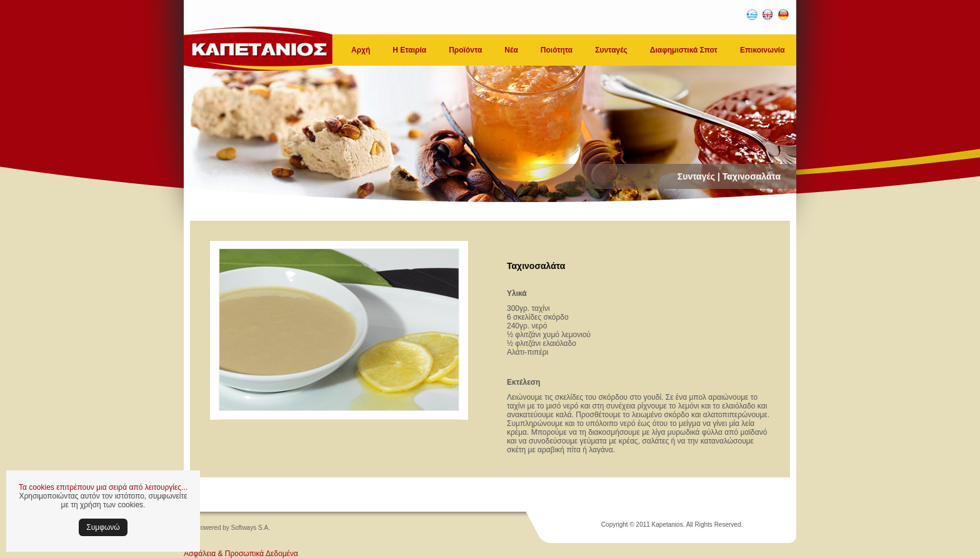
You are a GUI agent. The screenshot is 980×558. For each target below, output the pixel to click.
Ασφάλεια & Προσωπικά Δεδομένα (241, 554)
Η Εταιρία (409, 50)
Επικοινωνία (762, 50)
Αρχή (361, 50)
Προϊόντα (465, 50)
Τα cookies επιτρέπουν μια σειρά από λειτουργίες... (103, 487)
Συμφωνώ (103, 527)
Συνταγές (611, 50)
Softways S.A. (251, 528)
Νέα (511, 50)
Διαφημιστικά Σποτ (684, 50)
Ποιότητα (557, 50)
